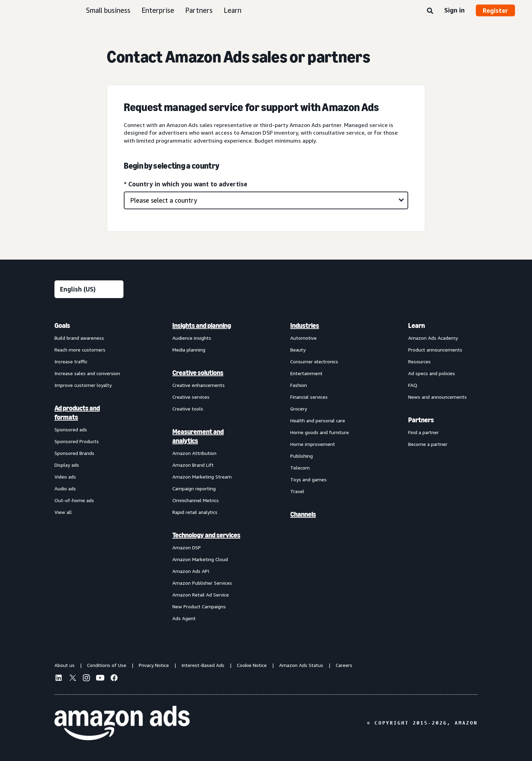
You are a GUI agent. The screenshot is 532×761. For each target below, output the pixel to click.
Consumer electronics (314, 361)
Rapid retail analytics (195, 512)
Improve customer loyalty (83, 385)
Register (495, 10)
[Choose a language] (89, 289)
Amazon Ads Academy (433, 338)
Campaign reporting (194, 488)
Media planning (189, 350)
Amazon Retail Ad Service (201, 595)
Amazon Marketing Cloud (200, 559)
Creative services (191, 397)
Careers (344, 665)
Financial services (309, 397)
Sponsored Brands (74, 453)
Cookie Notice (252, 665)
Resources (419, 361)
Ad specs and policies (432, 373)
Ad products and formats (77, 413)
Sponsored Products (77, 441)
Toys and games (308, 479)
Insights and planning (202, 325)
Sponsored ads (71, 429)
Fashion (299, 385)
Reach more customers (80, 350)
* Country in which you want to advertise (186, 184)
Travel (297, 491)
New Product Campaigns (199, 606)
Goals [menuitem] (62, 325)
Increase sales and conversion (87, 373)
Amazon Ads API (191, 571)
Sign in (454, 10)
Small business (108, 10)
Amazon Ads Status (301, 665)
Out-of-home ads (74, 500)
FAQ (413, 385)
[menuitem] (89, 472)
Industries (305, 325)
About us (65, 665)
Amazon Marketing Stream (202, 477)
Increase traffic (71, 361)
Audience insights (192, 338)
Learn (233, 10)
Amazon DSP (187, 547)
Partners (199, 10)
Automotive (303, 338)
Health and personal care (318, 420)
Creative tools (188, 409)
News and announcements (437, 397)
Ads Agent (184, 618)
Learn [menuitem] (417, 325)
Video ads (65, 477)
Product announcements (435, 350)
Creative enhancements (199, 385)
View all (63, 512)
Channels (303, 514)
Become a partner (428, 444)
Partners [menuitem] (421, 420)
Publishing (302, 456)
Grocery (299, 409)
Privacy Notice (154, 665)
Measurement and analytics (198, 436)
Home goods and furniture (320, 432)
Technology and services (206, 535)
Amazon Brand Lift (193, 465)
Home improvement (313, 444)
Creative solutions (198, 373)
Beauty (298, 350)
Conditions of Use (107, 665)
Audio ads (65, 488)
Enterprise (158, 10)
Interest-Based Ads (203, 665)
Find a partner (423, 432)
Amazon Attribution (194, 453)
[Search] (430, 11)
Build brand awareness (79, 338)
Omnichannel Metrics (196, 500)
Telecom (300, 468)
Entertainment (306, 373)
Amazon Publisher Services (202, 583)
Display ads (67, 465)
